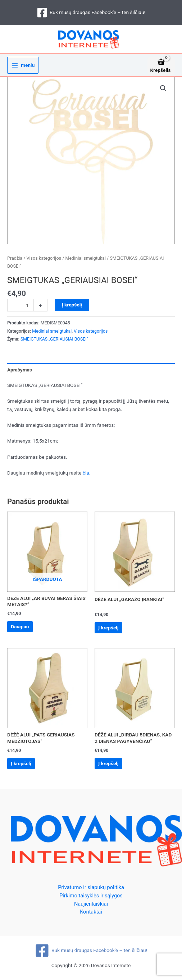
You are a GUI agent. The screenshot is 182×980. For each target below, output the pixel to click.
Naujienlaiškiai (91, 904)
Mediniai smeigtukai (85, 258)
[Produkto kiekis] (27, 305)
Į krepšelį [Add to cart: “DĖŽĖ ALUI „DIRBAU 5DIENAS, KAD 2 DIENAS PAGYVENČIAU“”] (108, 763)
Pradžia (15, 258)
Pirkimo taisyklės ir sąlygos (91, 896)
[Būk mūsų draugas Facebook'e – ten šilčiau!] (91, 13)
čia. (87, 473)
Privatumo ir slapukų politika (91, 887)
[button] (163, 88)
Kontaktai (91, 912)
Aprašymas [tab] (20, 370)
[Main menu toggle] (23, 65)
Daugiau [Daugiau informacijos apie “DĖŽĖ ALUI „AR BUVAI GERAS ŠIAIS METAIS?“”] (20, 627)
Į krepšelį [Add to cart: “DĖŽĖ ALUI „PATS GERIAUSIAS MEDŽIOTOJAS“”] (21, 763)
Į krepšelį (72, 305)
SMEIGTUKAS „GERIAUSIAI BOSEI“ (54, 339)
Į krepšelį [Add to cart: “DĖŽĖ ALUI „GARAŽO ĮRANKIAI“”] (108, 628)
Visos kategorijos (44, 258)
